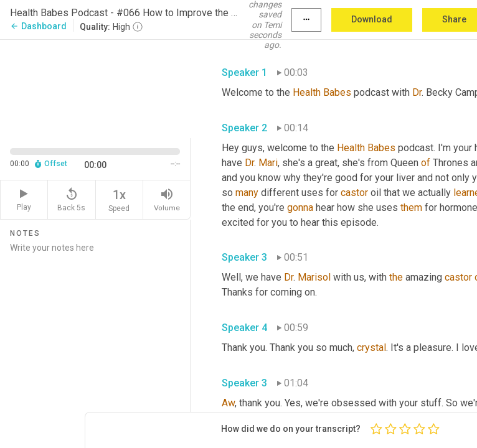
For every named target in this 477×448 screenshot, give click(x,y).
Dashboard (38, 26)
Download (372, 19)
